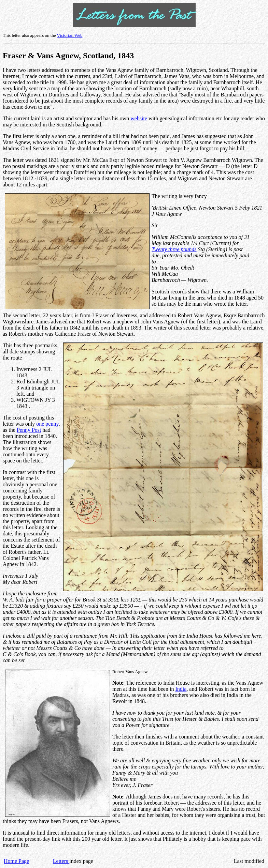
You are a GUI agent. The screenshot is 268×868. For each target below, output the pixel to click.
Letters (61, 861)
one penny (47, 424)
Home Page (16, 861)
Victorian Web (70, 35)
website (139, 118)
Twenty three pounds (174, 249)
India (181, 689)
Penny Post (29, 430)
